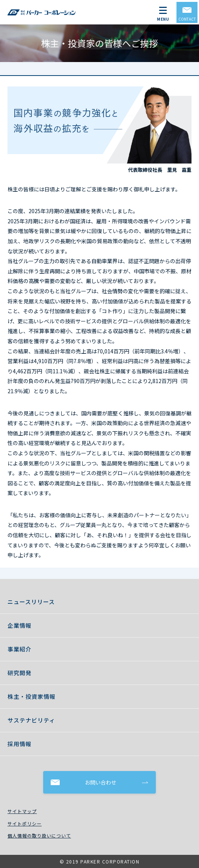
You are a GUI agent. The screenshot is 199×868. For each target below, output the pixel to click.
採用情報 (20, 744)
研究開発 (20, 673)
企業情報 (20, 625)
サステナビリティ (31, 720)
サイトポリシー (25, 823)
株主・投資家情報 (32, 696)
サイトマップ (22, 811)
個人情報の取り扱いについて (39, 835)
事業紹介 (20, 649)
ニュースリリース (31, 602)
